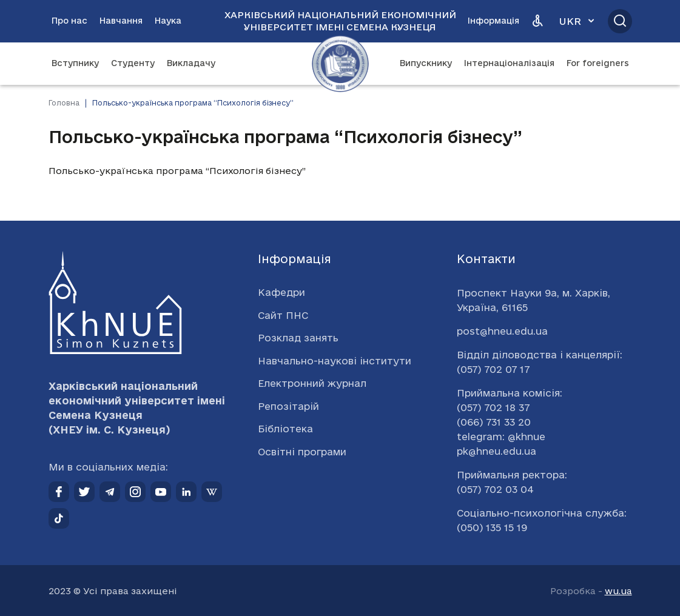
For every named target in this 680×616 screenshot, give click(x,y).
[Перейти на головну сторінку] (340, 64)
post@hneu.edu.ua (502, 331)
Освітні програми (302, 452)
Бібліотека (285, 429)
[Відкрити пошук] (620, 21)
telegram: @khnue (501, 437)
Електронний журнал (312, 383)
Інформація (493, 21)
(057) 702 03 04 (495, 489)
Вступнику (75, 63)
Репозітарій (288, 406)
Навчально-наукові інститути (335, 361)
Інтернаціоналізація (509, 63)
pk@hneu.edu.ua (497, 451)
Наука (168, 21)
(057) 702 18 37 (493, 407)
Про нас (69, 21)
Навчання (121, 21)
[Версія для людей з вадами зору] (537, 21)
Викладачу (191, 63)
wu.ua (618, 591)
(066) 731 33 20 (494, 422)
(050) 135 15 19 (492, 527)
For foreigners (598, 63)
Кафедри (281, 292)
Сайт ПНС (283, 315)
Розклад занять (298, 338)
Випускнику (426, 63)
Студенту (133, 63)
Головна (64, 103)
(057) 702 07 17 (493, 369)
